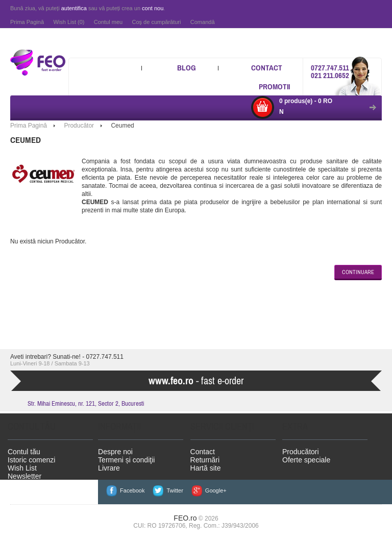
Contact (267, 68)
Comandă (203, 22)
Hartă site (206, 468)
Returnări (205, 460)
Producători (301, 452)
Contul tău (24, 452)
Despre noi (115, 452)
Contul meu (108, 22)
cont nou (153, 8)
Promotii (274, 87)
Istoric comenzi (31, 460)
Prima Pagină (27, 22)
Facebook (132, 490)
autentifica (74, 8)
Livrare (109, 468)
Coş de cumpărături (156, 22)
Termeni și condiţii (126, 460)
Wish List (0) (69, 22)
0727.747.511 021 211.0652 (330, 71)
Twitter (175, 490)
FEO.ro (185, 518)
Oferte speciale (306, 460)
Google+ (216, 490)
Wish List (22, 468)
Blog (187, 68)
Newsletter (24, 476)
